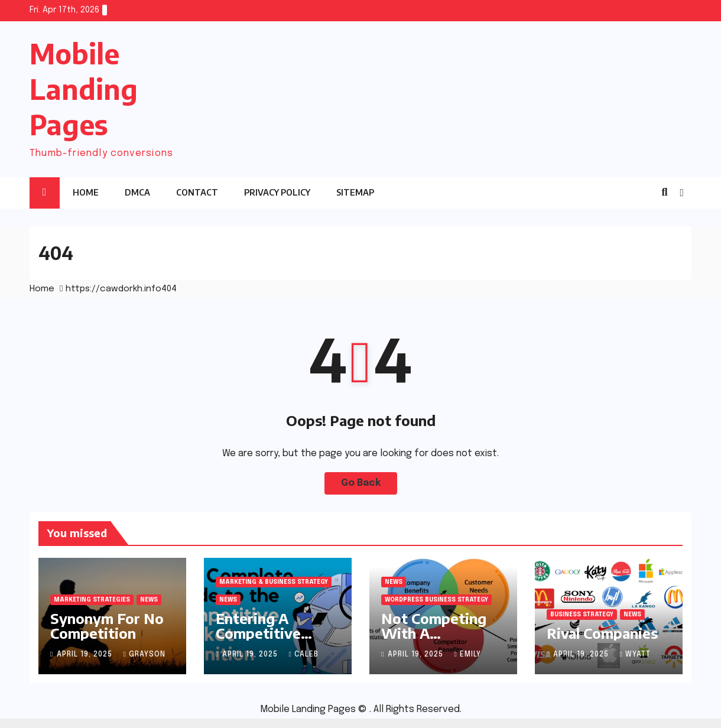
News (149, 600)
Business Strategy (582, 615)
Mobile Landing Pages (84, 89)
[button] (664, 193)
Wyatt (635, 655)
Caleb (303, 655)
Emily (467, 655)
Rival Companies (602, 633)
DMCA (137, 192)
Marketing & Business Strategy (274, 582)
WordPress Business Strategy (436, 600)
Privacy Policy (277, 192)
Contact (197, 192)
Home (86, 192)
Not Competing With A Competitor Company (434, 640)
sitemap (355, 192)
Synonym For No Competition (107, 625)
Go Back (361, 483)
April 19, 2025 (86, 655)
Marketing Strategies (92, 600)
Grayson (144, 655)
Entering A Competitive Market (258, 633)
